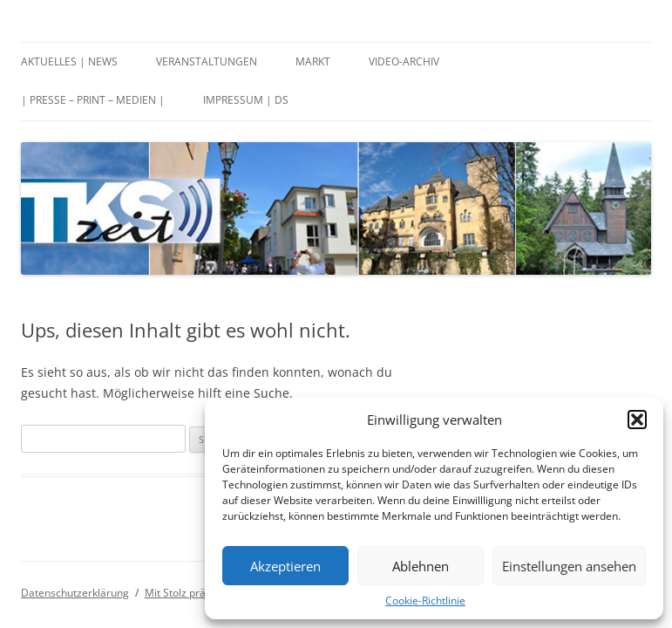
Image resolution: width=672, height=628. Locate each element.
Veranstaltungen (207, 61)
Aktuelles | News (69, 61)
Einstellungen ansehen (569, 566)
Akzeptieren (285, 566)
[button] (637, 420)
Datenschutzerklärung (75, 593)
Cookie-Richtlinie (425, 601)
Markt (313, 61)
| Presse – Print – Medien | (93, 100)
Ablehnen (421, 566)
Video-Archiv (404, 61)
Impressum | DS (246, 100)
